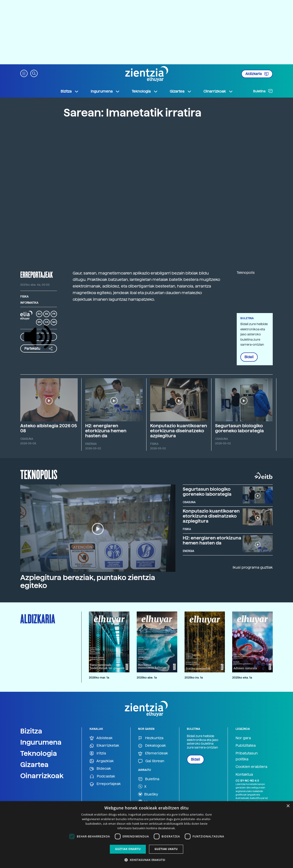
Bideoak (100, 769)
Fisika (24, 297)
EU (39, 314)
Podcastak (102, 776)
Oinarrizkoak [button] (218, 91)
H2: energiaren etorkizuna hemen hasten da (106, 431)
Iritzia (98, 753)
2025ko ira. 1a (194, 678)
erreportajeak (37, 275)
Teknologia (39, 753)
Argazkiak (102, 761)
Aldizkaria (257, 74)
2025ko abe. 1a (147, 678)
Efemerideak (153, 753)
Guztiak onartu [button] (128, 849)
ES (46, 314)
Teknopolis (39, 474)
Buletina (263, 91)
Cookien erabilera (251, 767)
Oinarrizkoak (42, 776)
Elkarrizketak (104, 746)
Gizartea (34, 764)
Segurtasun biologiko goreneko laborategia (239, 428)
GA (54, 322)
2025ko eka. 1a (242, 678)
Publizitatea (246, 745)
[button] (24, 73)
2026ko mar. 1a (99, 678)
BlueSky (148, 794)
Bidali (249, 357)
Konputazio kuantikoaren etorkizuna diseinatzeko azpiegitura (179, 431)
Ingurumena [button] (105, 91)
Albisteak (101, 738)
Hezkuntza (151, 738)
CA (47, 322)
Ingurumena (41, 742)
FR (54, 314)
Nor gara (243, 738)
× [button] (288, 806)
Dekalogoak (152, 746)
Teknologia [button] (145, 91)
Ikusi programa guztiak (253, 567)
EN (39, 322)
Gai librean (151, 761)
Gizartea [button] (181, 91)
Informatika (29, 303)
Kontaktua (244, 774)
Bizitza (31, 731)
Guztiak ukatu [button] (166, 849)
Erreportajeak (105, 784)
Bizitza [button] (70, 91)
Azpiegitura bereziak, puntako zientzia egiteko (88, 582)
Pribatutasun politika (247, 756)
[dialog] (146, 835)
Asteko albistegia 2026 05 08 (49, 428)
